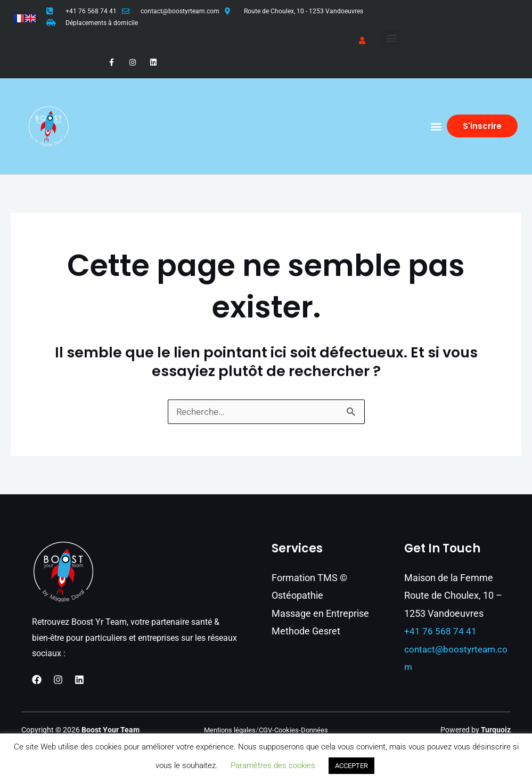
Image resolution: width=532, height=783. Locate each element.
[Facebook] (37, 680)
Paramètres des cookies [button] (273, 765)
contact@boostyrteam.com (180, 11)
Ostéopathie (297, 596)
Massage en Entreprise (320, 614)
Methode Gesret (306, 631)
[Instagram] (58, 680)
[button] (391, 38)
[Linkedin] (79, 680)
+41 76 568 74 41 (91, 11)
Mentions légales (227, 730)
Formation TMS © (309, 578)
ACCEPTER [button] (351, 766)
